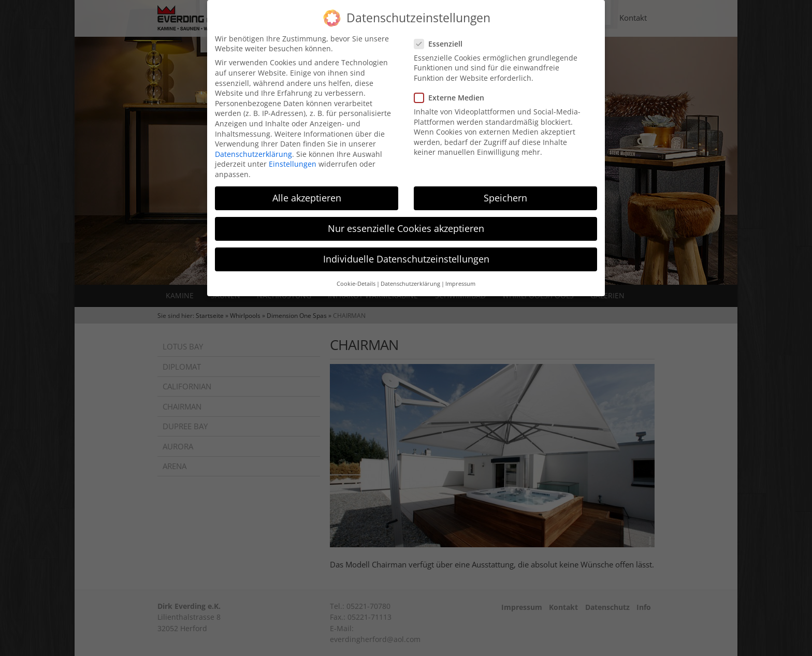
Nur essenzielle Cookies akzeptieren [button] (406, 221)
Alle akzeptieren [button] (307, 191)
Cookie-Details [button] (356, 276)
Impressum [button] (460, 276)
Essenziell (441, 37)
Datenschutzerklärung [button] (410, 276)
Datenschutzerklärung (253, 147)
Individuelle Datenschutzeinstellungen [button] (406, 252)
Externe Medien (452, 90)
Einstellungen (293, 157)
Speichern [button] (505, 191)
